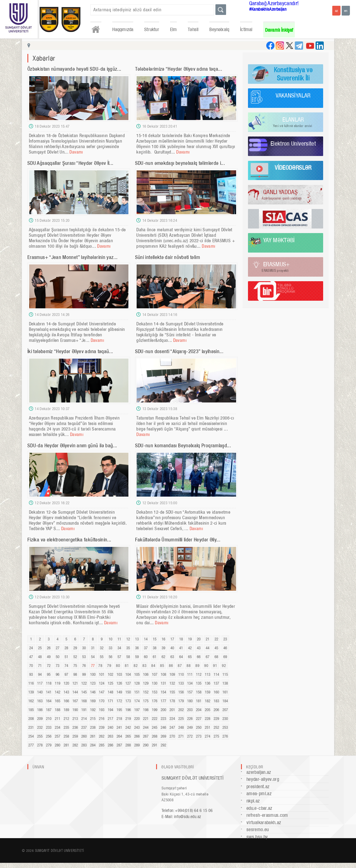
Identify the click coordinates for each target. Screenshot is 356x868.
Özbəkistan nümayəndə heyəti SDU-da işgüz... (74, 69)
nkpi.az (253, 801)
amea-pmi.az (259, 794)
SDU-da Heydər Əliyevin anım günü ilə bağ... (72, 445)
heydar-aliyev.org (263, 779)
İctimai (246, 29)
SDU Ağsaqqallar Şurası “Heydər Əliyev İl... (70, 163)
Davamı (76, 152)
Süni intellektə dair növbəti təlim (168, 257)
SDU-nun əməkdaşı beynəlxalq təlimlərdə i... (180, 163)
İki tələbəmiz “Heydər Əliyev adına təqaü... (70, 351)
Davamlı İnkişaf (279, 30)
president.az (258, 787)
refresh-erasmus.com (267, 815)
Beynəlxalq (219, 29)
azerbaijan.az (259, 772)
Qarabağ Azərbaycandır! (274, 3)
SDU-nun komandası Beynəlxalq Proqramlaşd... (183, 445)
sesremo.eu (258, 829)
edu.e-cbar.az (259, 808)
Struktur (152, 29)
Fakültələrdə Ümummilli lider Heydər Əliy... (178, 540)
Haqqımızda (123, 29)
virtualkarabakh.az (264, 822)
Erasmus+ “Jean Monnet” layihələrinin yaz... (72, 257)
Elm (174, 29)
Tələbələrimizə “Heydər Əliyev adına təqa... (179, 69)
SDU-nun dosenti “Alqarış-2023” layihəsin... (179, 351)
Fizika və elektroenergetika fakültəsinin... (69, 540)
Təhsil (193, 29)
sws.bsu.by (257, 837)
